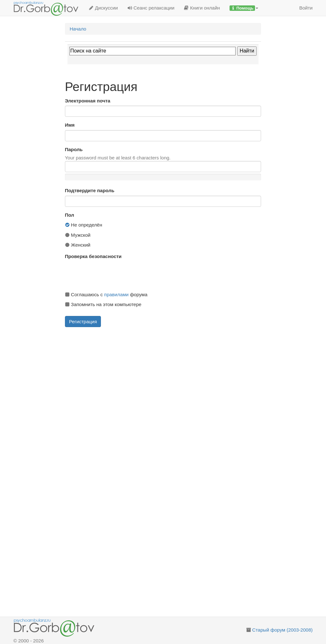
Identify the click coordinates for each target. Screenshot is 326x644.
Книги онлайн (202, 8)
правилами (116, 294)
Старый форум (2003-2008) (282, 630)
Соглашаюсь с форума (106, 294)
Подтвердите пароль (90, 190)
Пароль (74, 149)
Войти (306, 8)
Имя (70, 125)
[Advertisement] (171, 376)
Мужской (78, 235)
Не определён (84, 225)
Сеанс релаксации (151, 8)
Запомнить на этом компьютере (103, 304)
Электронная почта (88, 101)
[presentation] (113, 274)
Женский (78, 245)
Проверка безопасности (93, 256)
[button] (244, 8)
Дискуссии (103, 8)
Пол (70, 215)
